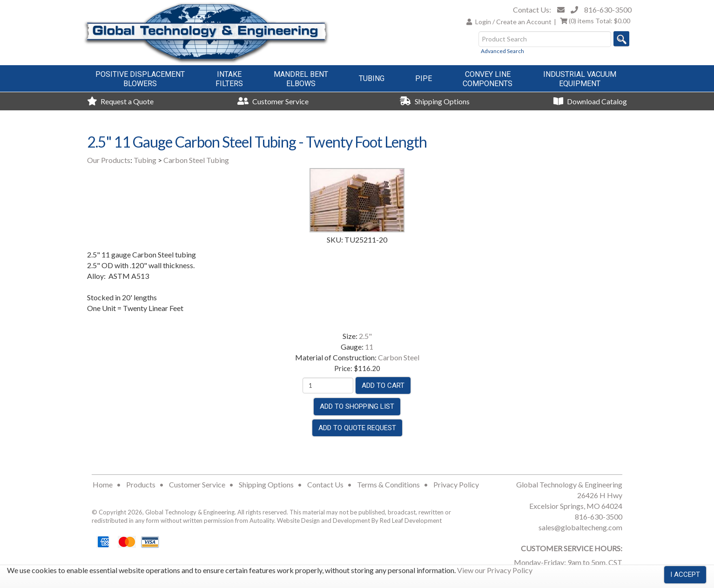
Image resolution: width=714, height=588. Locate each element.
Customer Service (273, 101)
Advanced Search (502, 51)
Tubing (372, 78)
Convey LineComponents (488, 79)
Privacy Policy (456, 484)
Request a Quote (120, 101)
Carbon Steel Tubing (196, 160)
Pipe (424, 78)
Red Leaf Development (411, 520)
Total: (595, 21)
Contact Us (325, 484)
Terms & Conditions (388, 484)
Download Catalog (590, 101)
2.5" (365, 336)
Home (103, 484)
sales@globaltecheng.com (580, 527)
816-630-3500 (608, 10)
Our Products (109, 160)
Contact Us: (532, 10)
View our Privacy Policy (495, 570)
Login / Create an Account (513, 22)
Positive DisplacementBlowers (140, 79)
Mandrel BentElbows (301, 79)
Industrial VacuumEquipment (580, 79)
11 (369, 347)
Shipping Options (435, 101)
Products (141, 484)
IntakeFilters (229, 79)
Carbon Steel (399, 357)
